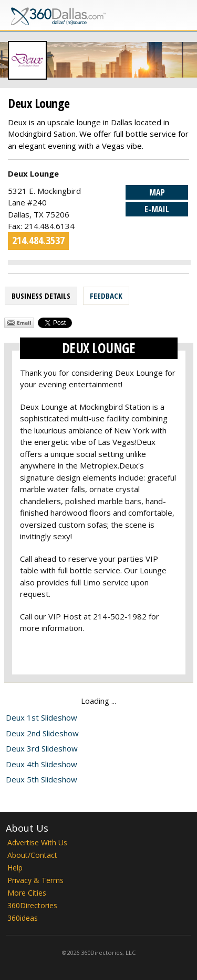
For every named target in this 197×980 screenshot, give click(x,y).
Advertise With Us (37, 842)
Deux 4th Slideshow (42, 764)
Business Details (41, 296)
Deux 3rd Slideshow (42, 748)
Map (157, 192)
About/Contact (32, 855)
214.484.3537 (38, 240)
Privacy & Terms (35, 880)
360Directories (32, 905)
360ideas (23, 918)
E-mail (157, 209)
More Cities (27, 893)
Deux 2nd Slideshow (42, 733)
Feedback (106, 296)
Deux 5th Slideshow (42, 779)
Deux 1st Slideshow (42, 717)
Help (15, 868)
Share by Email (19, 323)
